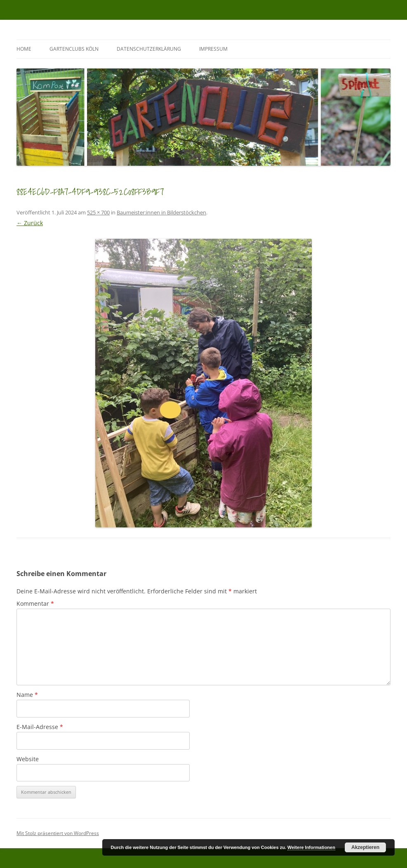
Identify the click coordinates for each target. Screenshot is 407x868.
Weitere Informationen (311, 847)
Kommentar (35, 603)
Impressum (213, 49)
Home (24, 49)
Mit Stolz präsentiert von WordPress (58, 833)
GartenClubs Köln (74, 49)
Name (27, 695)
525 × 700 (98, 212)
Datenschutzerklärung (149, 49)
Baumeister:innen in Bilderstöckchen (161, 212)
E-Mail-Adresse (40, 727)
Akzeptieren (365, 847)
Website (28, 759)
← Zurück (30, 223)
